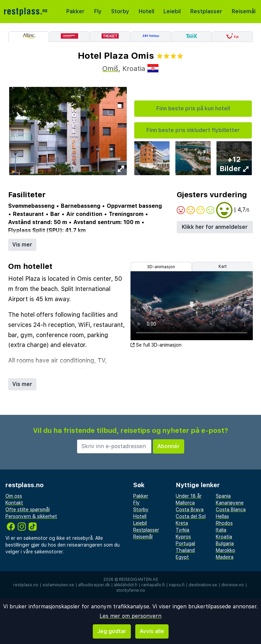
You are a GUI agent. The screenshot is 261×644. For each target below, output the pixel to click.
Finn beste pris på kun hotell (193, 108)
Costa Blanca (231, 510)
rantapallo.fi (153, 585)
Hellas (222, 516)
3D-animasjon (161, 267)
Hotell (146, 11)
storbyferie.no (131, 590)
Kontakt (14, 503)
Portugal (185, 544)
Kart (223, 266)
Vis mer (22, 245)
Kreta (182, 523)
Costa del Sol (191, 516)
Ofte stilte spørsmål (28, 510)
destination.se (203, 585)
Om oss (14, 496)
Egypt (182, 557)
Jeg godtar (112, 631)
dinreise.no (233, 585)
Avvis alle (152, 631)
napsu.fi (177, 585)
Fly (98, 11)
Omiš (110, 69)
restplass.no (26, 585)
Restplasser (206, 11)
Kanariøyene (230, 503)
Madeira (225, 557)
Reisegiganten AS (138, 579)
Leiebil (172, 11)
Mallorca (185, 503)
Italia (221, 530)
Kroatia (224, 537)
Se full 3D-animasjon (156, 345)
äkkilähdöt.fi (126, 585)
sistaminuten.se (58, 585)
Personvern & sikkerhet (31, 516)
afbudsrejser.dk (94, 585)
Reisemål (244, 11)
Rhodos (224, 523)
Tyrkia (182, 530)
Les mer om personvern (130, 616)
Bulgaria (225, 544)
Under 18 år (189, 496)
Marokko (225, 550)
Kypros (183, 537)
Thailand (185, 550)
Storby (120, 11)
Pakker (75, 11)
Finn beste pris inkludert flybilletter (193, 130)
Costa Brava (190, 510)
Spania (223, 496)
